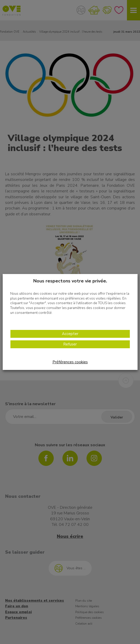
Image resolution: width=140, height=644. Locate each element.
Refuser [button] (70, 344)
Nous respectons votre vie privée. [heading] (70, 281)
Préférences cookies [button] (70, 362)
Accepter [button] (70, 334)
